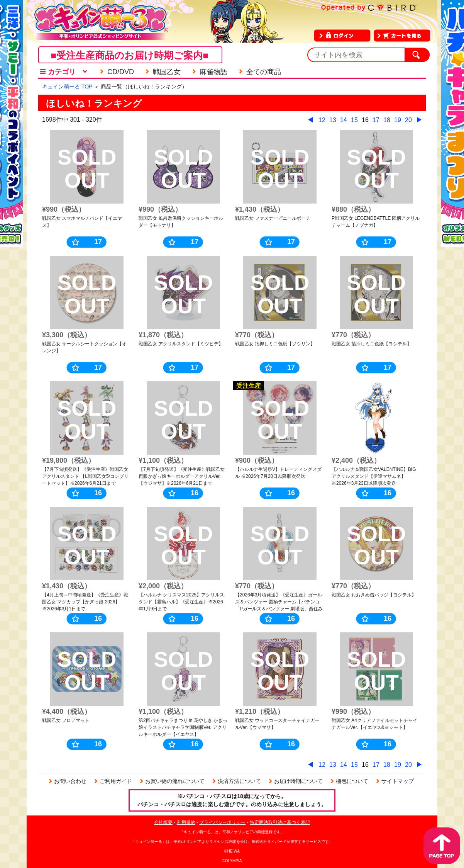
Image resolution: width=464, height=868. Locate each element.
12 (322, 120)
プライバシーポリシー (222, 822)
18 (387, 120)
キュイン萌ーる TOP (67, 87)
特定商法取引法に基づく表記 (280, 822)
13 (333, 120)
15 (354, 120)
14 (344, 120)
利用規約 (186, 822)
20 (408, 120)
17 (376, 120)
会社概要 (163, 822)
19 (398, 120)
